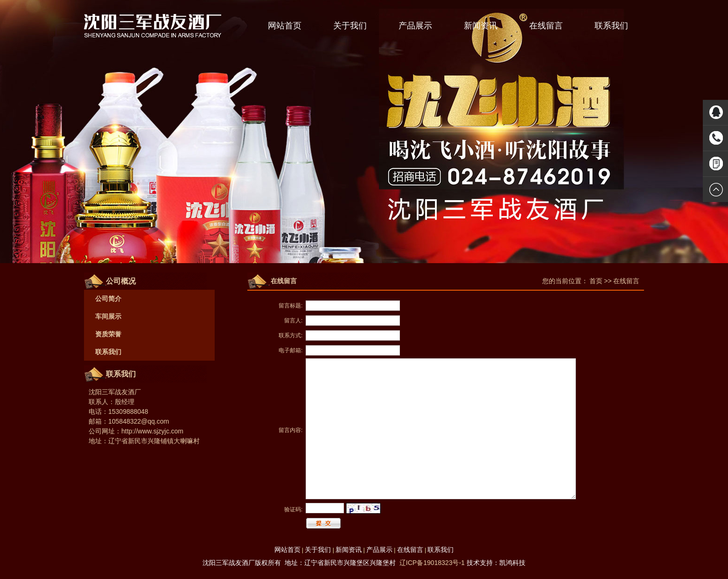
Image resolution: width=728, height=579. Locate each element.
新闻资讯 (481, 26)
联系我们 (611, 26)
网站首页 (285, 26)
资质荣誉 (108, 334)
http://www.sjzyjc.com (152, 431)
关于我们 (350, 26)
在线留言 (546, 26)
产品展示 (415, 26)
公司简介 (108, 299)
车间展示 (108, 316)
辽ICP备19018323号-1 (432, 563)
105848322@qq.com (139, 421)
